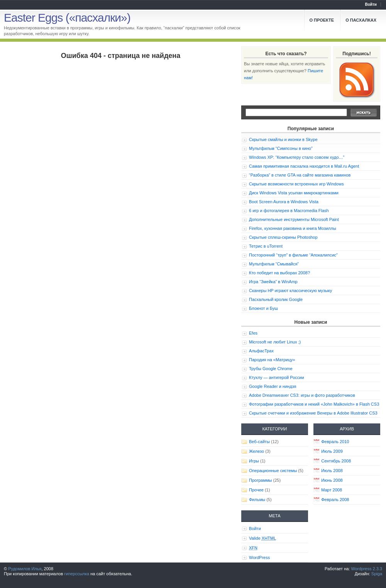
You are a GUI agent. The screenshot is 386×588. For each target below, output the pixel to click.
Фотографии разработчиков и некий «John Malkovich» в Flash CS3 (314, 404)
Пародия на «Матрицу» (272, 360)
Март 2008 (332, 490)
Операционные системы (273, 471)
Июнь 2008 (332, 480)
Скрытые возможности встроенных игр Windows (296, 184)
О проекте (322, 20)
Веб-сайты (259, 442)
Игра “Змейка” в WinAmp (273, 282)
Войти (371, 4)
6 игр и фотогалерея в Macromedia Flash (289, 211)
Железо (256, 451)
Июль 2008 (332, 471)
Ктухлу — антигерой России (277, 377)
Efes (253, 333)
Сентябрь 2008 (336, 461)
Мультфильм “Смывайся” (274, 264)
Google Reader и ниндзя (273, 386)
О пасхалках (361, 20)
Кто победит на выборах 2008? (279, 273)
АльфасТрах (261, 351)
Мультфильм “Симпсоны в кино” (281, 148)
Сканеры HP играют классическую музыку (290, 291)
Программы (260, 480)
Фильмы (257, 500)
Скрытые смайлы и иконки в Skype (283, 139)
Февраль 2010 (335, 442)
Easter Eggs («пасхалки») (67, 18)
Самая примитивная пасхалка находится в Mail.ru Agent (304, 166)
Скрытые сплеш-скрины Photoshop (283, 237)
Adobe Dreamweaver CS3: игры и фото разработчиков (302, 395)
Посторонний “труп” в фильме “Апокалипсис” (293, 255)
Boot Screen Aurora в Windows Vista (284, 202)
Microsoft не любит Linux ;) (275, 342)
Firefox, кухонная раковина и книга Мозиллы (293, 228)
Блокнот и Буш (263, 308)
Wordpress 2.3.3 (367, 569)
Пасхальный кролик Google (276, 299)
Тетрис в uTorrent (266, 246)
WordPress (259, 557)
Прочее (256, 490)
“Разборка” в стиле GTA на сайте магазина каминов (300, 175)
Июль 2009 (332, 451)
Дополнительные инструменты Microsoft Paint (294, 219)
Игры (254, 461)
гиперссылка (77, 574)
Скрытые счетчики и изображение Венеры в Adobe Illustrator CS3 (313, 413)
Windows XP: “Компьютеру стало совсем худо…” (297, 157)
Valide (262, 538)
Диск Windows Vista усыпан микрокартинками (294, 193)
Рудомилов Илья (25, 569)
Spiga (377, 574)
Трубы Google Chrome (271, 369)
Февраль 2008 (335, 500)
